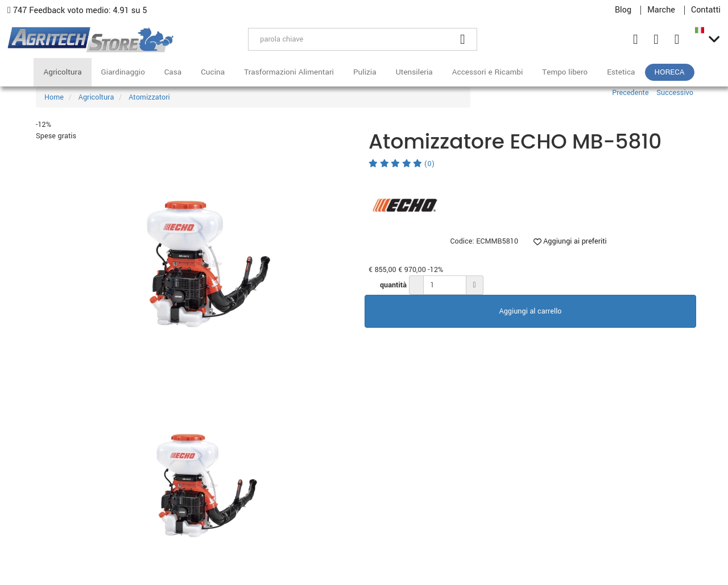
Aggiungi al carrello (531, 311)
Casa (173, 72)
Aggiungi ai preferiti (570, 241)
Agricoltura (62, 72)
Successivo (675, 93)
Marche (661, 10)
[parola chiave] (349, 39)
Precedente (630, 93)
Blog (623, 10)
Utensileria (414, 72)
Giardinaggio (123, 72)
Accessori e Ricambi (488, 72)
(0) (402, 164)
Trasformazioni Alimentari (289, 72)
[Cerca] (463, 39)
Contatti (706, 10)
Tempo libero (565, 72)
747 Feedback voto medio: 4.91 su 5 (77, 11)
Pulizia (365, 72)
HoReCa (670, 72)
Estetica (621, 72)
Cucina (213, 72)
